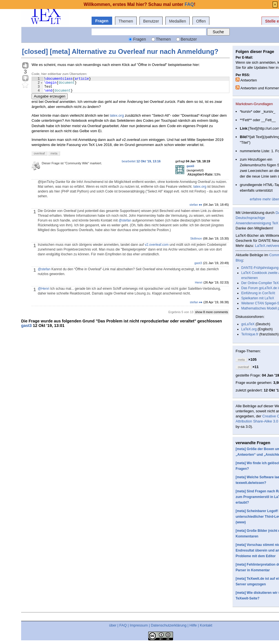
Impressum (139, 625)
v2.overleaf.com (157, 248)
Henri (199, 286)
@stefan (125, 224)
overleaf (39, 157)
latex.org (117, 119)
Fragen (102, 21)
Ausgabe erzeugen (50, 100)
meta (54, 157)
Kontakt (206, 625)
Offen (201, 21)
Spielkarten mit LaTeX (258, 298)
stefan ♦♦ (196, 208)
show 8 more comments (212, 315)
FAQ (123, 625)
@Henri (44, 292)
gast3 (190, 169)
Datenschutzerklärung (169, 625)
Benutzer (151, 21)
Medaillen (178, 21)
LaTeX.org (249, 329)
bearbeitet (141, 165)
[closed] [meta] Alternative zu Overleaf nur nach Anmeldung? (120, 51)
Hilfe (193, 625)
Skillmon (196, 242)
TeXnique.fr (250, 334)
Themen (126, 21)
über (113, 625)
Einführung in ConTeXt (258, 293)
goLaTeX (248, 324)
